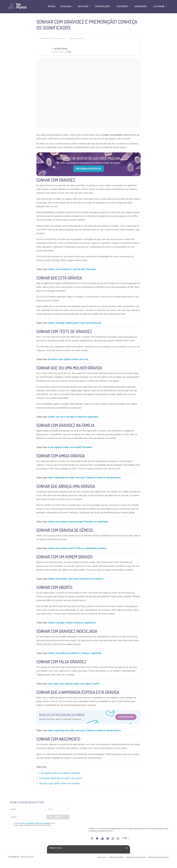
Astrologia (66, 6)
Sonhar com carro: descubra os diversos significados (73, 417)
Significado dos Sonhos (53, 39)
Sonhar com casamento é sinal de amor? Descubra (72, 269)
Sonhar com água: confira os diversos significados (72, 623)
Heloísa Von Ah (61, 49)
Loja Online (159, 6)
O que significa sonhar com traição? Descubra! (70, 447)
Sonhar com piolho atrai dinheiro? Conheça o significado (75, 653)
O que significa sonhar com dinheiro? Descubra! (60, 773)
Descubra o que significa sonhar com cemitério (60, 783)
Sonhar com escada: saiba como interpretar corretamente (76, 579)
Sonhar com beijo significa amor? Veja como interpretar (75, 323)
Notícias (52, 6)
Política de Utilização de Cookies (158, 857)
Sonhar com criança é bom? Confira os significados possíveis (77, 548)
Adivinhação (140, 6)
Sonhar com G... (77, 39)
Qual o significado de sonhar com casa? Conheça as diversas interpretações (84, 478)
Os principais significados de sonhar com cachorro (61, 778)
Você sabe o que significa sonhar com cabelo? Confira (74, 684)
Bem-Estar (83, 6)
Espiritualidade (102, 6)
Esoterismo (122, 6)
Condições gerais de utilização (136, 857)
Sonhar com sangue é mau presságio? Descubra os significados (78, 522)
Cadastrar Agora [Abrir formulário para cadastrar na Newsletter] (126, 717)
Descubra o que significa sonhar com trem (68, 359)
